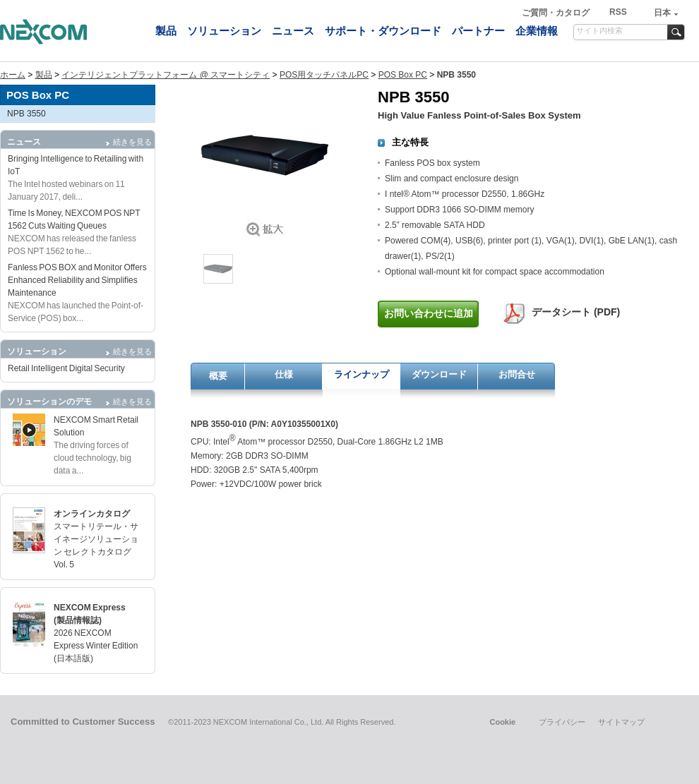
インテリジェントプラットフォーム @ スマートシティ (166, 75)
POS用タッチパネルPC (324, 75)
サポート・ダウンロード (383, 31)
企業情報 (537, 31)
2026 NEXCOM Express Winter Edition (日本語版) (96, 646)
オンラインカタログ (92, 514)
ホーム (13, 75)
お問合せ (517, 374)
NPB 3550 (26, 114)
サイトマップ (621, 722)
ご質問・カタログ (557, 13)
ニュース (293, 31)
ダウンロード (439, 374)
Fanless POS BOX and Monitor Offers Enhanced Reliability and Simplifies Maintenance (77, 280)
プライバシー (562, 722)
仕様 (284, 374)
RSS (618, 12)
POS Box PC (403, 75)
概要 (218, 376)
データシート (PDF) (576, 312)
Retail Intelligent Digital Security (66, 368)
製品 (166, 31)
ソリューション (224, 31)
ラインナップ (362, 374)
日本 (662, 13)
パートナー (478, 31)
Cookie (502, 722)
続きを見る (132, 142)
